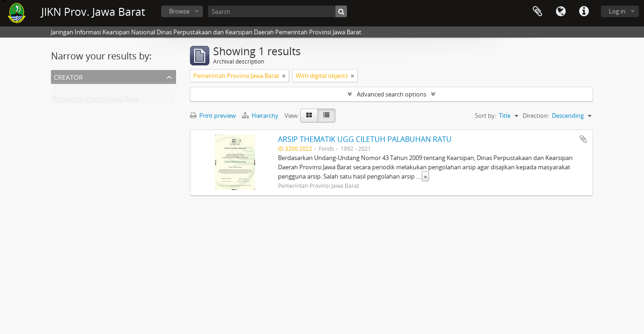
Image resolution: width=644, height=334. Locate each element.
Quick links (584, 12)
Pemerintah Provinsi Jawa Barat (96, 101)
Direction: (536, 116)
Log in (617, 11)
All (56, 90)
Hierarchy (261, 116)
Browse (179, 11)
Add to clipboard (583, 139)
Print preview (213, 116)
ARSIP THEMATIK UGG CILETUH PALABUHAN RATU (365, 139)
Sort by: (486, 116)
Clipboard (537, 12)
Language (561, 12)
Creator (68, 76)
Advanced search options (391, 94)
